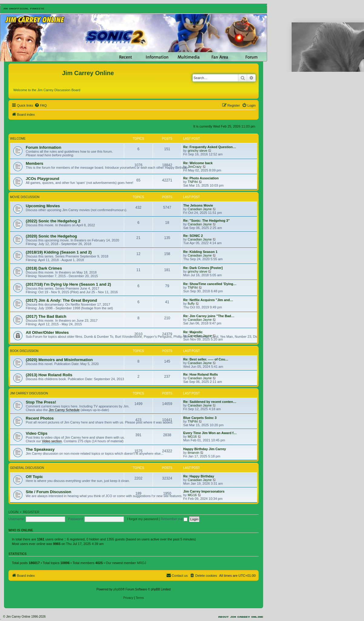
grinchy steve (198, 151)
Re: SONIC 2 (193, 236)
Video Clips (37, 433)
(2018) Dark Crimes (44, 268)
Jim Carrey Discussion (29, 393)
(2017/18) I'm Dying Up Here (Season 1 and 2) (68, 284)
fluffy (191, 304)
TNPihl (193, 182)
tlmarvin (194, 453)
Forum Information (43, 147)
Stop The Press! (41, 402)
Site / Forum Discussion (48, 492)
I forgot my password (142, 519)
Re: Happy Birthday (199, 476)
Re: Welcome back (198, 163)
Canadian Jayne (200, 209)
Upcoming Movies (43, 206)
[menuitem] (41, 105)
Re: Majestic (193, 332)
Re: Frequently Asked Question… (210, 147)
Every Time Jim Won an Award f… (210, 433)
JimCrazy (195, 167)
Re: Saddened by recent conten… (210, 402)
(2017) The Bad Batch (46, 316)
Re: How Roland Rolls (200, 374)
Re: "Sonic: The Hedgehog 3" (206, 221)
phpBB (118, 589)
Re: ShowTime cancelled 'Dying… (210, 284)
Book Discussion (24, 351)
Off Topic (34, 477)
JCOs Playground (43, 179)
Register (31, 512)
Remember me (174, 519)
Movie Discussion (25, 197)
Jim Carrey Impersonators (204, 491)
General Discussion (27, 468)
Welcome (18, 139)
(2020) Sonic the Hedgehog (51, 236)
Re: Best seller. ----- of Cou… (206, 359)
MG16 (192, 437)
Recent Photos (40, 418)
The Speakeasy (40, 449)
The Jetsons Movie (198, 205)
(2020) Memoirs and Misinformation (59, 360)
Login (13, 512)
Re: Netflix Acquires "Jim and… (208, 300)
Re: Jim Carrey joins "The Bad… (209, 316)
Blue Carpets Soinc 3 (200, 418)
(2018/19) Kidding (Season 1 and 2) (59, 252)
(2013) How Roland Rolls (49, 375)
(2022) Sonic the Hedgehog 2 (53, 221)
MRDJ (142, 563)
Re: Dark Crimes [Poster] (203, 268)
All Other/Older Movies (47, 332)
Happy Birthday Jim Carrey (205, 449)
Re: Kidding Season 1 (200, 252)
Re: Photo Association (201, 178)
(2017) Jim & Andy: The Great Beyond (61, 300)
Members (35, 163)
